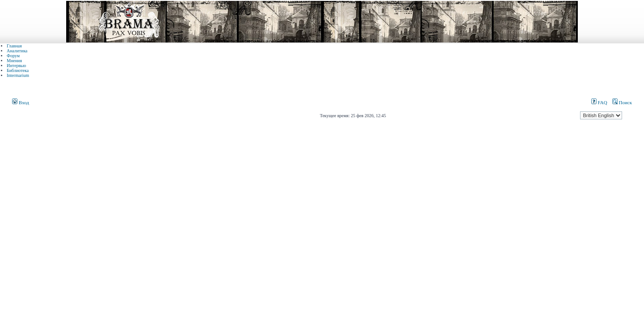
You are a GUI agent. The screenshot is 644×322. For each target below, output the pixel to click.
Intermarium (18, 75)
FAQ (599, 102)
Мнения (14, 61)
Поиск (622, 102)
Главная (14, 46)
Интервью (16, 66)
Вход (21, 102)
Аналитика (17, 51)
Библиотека (18, 70)
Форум (13, 56)
